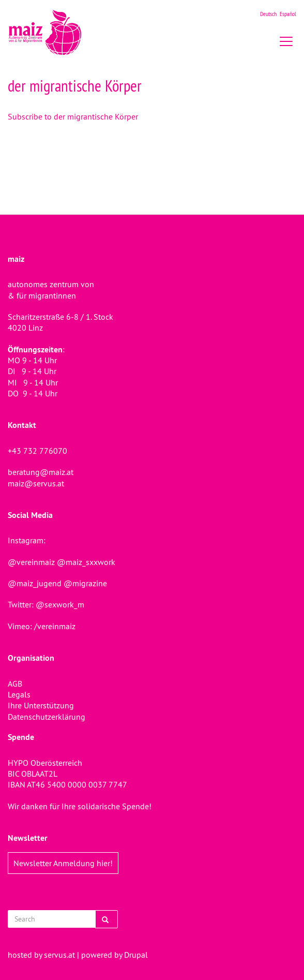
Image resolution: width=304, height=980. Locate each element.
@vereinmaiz (31, 562)
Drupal (136, 955)
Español (288, 14)
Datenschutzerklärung (47, 717)
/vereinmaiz (54, 626)
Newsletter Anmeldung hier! (63, 863)
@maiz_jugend (35, 583)
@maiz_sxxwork (86, 562)
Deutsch (268, 14)
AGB (15, 684)
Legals (19, 694)
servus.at (59, 955)
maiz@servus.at (36, 483)
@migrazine (85, 583)
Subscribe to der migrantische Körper (73, 116)
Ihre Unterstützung (41, 705)
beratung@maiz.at (41, 472)
